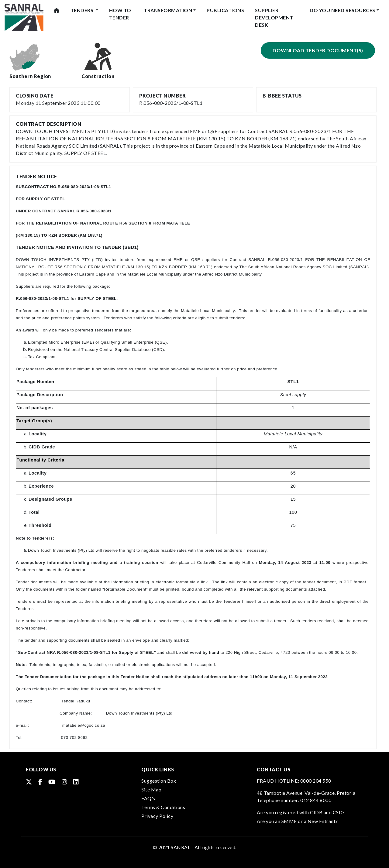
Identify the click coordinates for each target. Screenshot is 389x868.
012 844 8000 (316, 800)
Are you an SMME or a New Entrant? (297, 821)
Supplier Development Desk (274, 17)
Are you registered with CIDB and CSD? (301, 812)
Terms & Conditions (163, 807)
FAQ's (148, 798)
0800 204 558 (316, 781)
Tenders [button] (83, 10)
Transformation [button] (168, 10)
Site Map (151, 789)
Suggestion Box (159, 781)
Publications (225, 10)
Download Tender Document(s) (318, 50)
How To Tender (120, 14)
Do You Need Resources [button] (343, 10)
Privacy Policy (157, 816)
